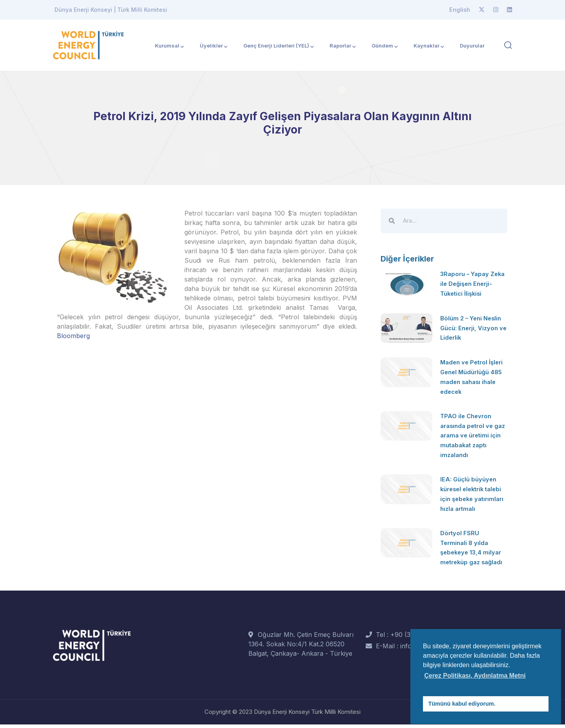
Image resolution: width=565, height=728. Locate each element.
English (460, 10)
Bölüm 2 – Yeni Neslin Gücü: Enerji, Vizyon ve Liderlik (473, 327)
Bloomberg (73, 336)
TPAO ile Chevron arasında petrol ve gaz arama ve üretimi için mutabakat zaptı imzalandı (473, 433)
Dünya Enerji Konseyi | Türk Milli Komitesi (111, 10)
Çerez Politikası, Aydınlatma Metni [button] (475, 676)
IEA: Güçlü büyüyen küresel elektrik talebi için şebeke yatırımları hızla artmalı (474, 495)
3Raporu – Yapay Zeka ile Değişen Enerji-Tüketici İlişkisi (472, 283)
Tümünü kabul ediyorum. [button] (462, 704)
